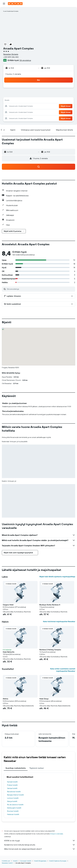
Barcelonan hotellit (14, 792)
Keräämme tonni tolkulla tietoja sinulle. (40, 845)
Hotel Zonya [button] (44, 699)
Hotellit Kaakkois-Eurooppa (58, 861)
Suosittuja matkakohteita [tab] (16, 768)
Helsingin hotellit (13, 814)
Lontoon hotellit (13, 798)
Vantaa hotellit (12, 788)
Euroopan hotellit (26, 861)
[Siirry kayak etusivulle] (15, 4)
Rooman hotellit (13, 811)
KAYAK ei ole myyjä (40, 841)
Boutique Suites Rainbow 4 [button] (50, 605)
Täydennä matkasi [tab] (37, 768)
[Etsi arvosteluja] (40, 289)
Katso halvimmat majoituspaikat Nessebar (59, 621)
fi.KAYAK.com (6, 861)
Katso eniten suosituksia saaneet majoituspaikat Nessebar (63, 670)
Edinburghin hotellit (14, 808)
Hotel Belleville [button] (9, 652)
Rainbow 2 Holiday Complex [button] (50, 650)
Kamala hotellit (12, 782)
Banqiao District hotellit (15, 795)
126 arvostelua (25, 60)
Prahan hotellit (12, 785)
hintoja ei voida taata (56, 834)
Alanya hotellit (12, 801)
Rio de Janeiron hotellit (15, 805)
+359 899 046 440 (11, 57)
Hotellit (15, 861)
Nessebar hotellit (7, 863)
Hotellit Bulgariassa (40, 861)
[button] (4, 4)
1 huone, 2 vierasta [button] (13, 74)
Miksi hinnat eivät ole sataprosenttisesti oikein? (40, 849)
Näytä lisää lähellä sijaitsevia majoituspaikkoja (57, 577)
